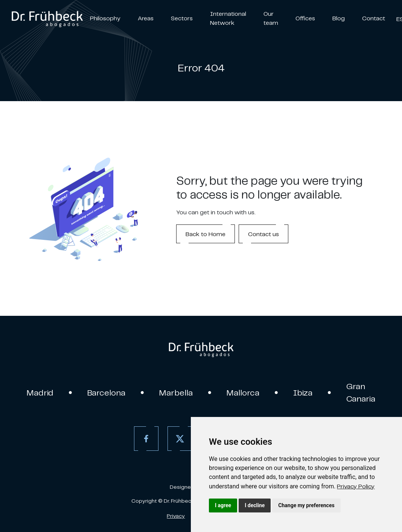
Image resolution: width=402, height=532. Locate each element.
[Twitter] (180, 439)
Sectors (182, 18)
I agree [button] (223, 505)
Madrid (40, 393)
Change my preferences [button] (306, 505)
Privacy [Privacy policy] (176, 516)
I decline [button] (255, 505)
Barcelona (106, 393)
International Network (228, 18)
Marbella (176, 393)
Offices (305, 18)
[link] (356, 486)
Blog (339, 18)
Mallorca (243, 393)
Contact (374, 18)
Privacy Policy (356, 486)
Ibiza (303, 393)
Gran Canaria (361, 392)
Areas (146, 18)
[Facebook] (146, 439)
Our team (271, 18)
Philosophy (105, 18)
